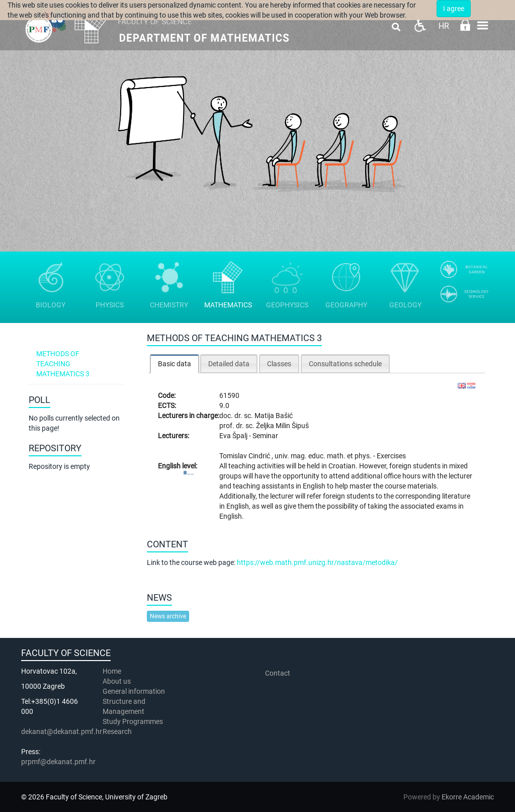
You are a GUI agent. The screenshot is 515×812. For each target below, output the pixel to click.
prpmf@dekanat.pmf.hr (58, 762)
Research (118, 732)
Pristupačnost (420, 25)
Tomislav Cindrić (245, 456)
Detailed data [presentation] (229, 364)
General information (134, 691)
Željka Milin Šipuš (282, 426)
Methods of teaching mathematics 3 (63, 364)
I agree (454, 9)
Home (112, 671)
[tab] (175, 363)
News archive (168, 616)
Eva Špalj (234, 436)
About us (117, 681)
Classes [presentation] (279, 364)
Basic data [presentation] (175, 364)
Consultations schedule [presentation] (345, 364)
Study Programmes (133, 721)
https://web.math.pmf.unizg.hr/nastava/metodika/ (317, 562)
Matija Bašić (274, 416)
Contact (278, 673)
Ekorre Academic (468, 797)
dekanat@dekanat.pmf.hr (62, 732)
